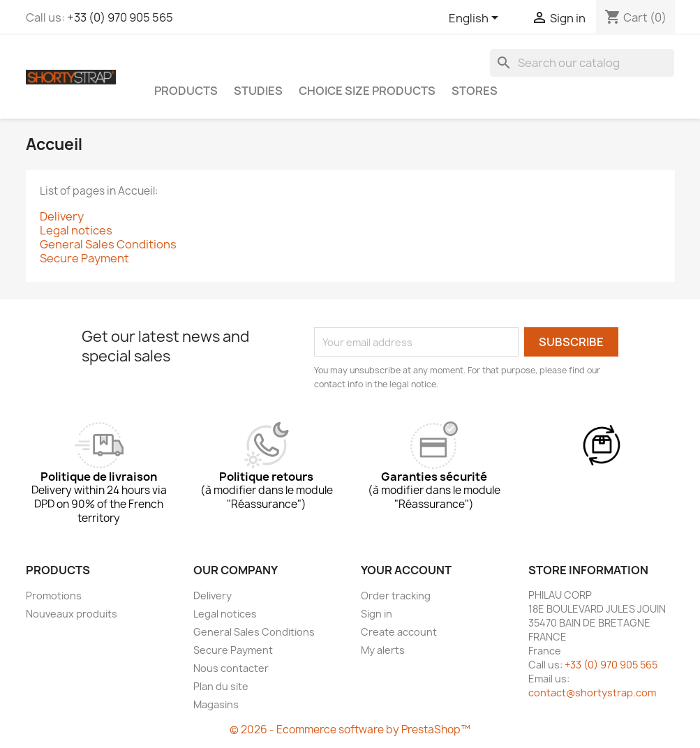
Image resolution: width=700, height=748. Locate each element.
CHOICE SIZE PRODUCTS (367, 91)
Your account (406, 570)
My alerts (383, 650)
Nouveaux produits (72, 614)
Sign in (377, 614)
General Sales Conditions (108, 244)
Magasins (216, 704)
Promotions (54, 596)
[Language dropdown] (476, 19)
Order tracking (396, 596)
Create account (399, 632)
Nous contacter (231, 668)
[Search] (582, 63)
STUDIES (258, 91)
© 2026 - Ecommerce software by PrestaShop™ (350, 730)
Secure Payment (84, 258)
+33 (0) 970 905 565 (120, 17)
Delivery (62, 216)
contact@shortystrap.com (592, 693)
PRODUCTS (186, 91)
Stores (475, 91)
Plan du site (221, 686)
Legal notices (76, 230)
